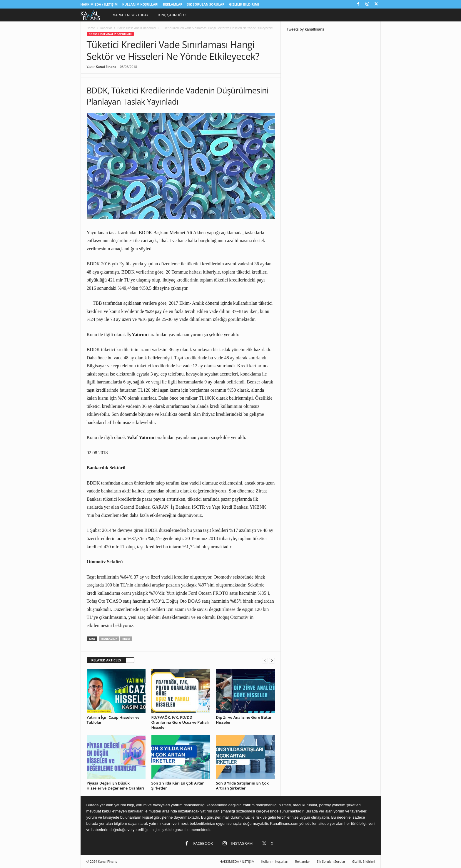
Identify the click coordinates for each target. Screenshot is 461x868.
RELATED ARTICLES (106, 660)
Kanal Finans (106, 67)
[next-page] (272, 660)
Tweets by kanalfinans (305, 29)
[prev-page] (265, 660)
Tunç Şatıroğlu (171, 15)
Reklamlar (173, 4)
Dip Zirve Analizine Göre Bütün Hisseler (244, 720)
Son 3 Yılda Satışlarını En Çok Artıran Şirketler (242, 786)
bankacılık (109, 639)
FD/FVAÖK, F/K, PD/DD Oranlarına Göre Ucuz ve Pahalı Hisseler (180, 722)
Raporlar (106, 28)
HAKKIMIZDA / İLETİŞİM (99, 4)
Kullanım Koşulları (140, 4)
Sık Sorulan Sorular (206, 4)
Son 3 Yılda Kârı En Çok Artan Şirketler (178, 786)
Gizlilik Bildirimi (244, 4)
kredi (126, 639)
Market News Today (130, 15)
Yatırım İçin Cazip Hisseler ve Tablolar (113, 720)
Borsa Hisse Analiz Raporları (136, 28)
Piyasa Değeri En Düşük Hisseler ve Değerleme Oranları (115, 786)
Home (91, 28)
